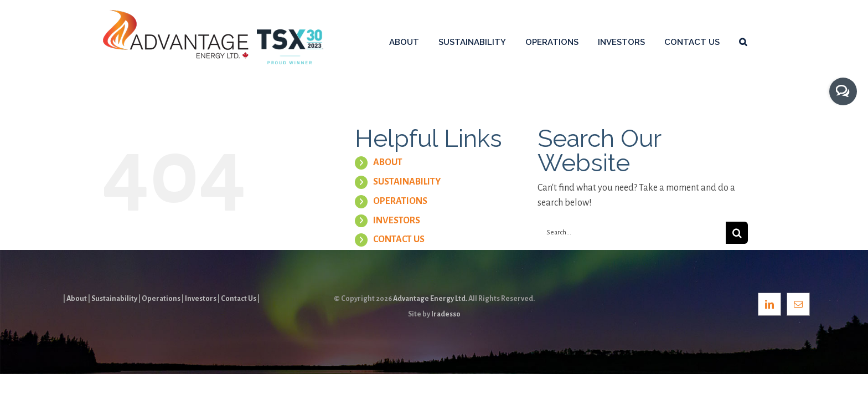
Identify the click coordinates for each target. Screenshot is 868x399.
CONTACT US (399, 239)
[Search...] (632, 233)
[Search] (737, 233)
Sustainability (114, 299)
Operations (161, 299)
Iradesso (446, 314)
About (77, 299)
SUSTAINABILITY (407, 182)
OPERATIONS (400, 201)
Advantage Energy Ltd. (430, 299)
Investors (201, 299)
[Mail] (798, 304)
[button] (762, 42)
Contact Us (239, 299)
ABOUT (388, 162)
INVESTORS (397, 221)
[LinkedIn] (769, 304)
